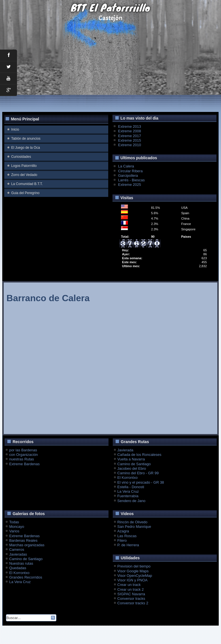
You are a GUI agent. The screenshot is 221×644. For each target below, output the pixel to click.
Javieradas (18, 554)
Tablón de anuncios (26, 139)
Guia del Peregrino (25, 193)
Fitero (122, 540)
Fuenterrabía (128, 496)
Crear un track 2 (130, 589)
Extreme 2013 (130, 127)
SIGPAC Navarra (131, 594)
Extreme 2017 (130, 136)
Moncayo (17, 527)
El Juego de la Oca (25, 148)
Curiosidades (21, 157)
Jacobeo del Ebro (132, 468)
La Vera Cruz (128, 491)
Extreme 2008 (130, 131)
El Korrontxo (127, 478)
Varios (14, 531)
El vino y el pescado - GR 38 (141, 482)
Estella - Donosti (131, 487)
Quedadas (18, 568)
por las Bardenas (23, 450)
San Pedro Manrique (134, 527)
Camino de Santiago (134, 464)
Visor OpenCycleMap (135, 576)
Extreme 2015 (130, 140)
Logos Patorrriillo (24, 166)
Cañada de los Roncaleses (139, 455)
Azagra (123, 531)
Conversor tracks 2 (133, 603)
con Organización (23, 455)
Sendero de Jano (131, 501)
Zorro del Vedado (24, 175)
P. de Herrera (128, 545)
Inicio (15, 129)
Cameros (17, 550)
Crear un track (129, 585)
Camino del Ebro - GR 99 (138, 473)
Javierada (125, 450)
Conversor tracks (131, 599)
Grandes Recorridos (25, 577)
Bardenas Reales (23, 540)
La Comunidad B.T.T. (27, 184)
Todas (14, 522)
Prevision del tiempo (134, 566)
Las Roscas (127, 536)
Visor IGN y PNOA (132, 580)
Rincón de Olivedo (132, 522)
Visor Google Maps (133, 571)
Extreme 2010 (130, 145)
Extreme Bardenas (24, 464)
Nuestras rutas (21, 563)
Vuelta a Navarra (131, 459)
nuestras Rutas (21, 459)
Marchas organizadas (27, 545)
